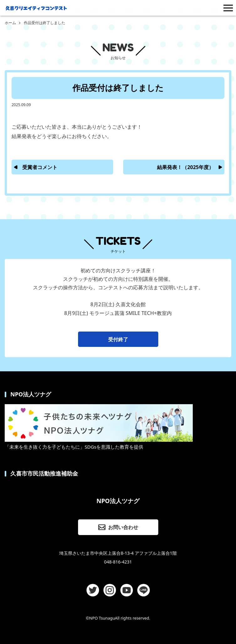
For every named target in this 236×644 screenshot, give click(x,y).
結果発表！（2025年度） (185, 167)
